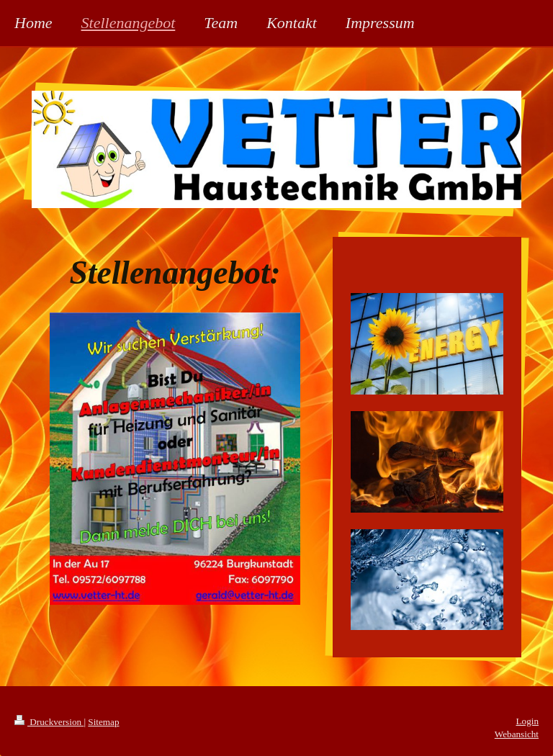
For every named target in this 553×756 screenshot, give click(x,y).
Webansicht (517, 734)
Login (527, 721)
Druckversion (49, 722)
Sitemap (103, 722)
